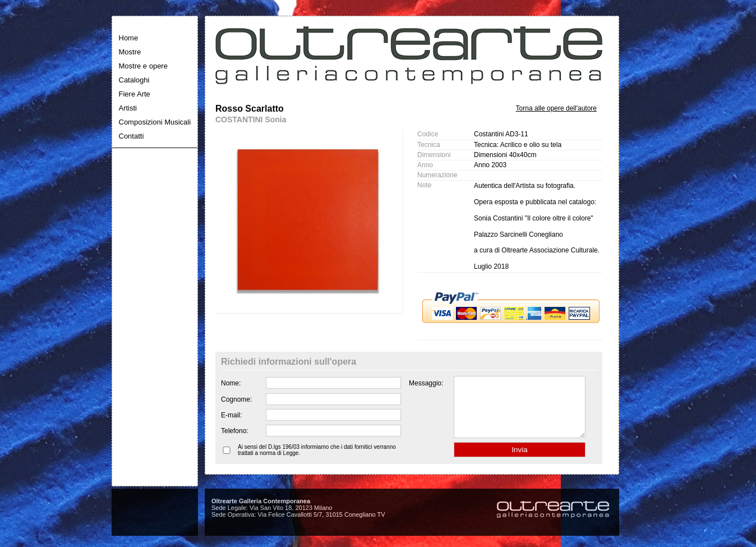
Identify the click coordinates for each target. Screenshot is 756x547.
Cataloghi (134, 80)
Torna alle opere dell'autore (556, 108)
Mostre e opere (143, 66)
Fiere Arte (135, 94)
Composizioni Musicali (155, 122)
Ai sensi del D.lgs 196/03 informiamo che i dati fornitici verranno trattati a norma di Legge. (317, 462)
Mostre (130, 52)
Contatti (132, 136)
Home (129, 38)
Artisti (128, 108)
